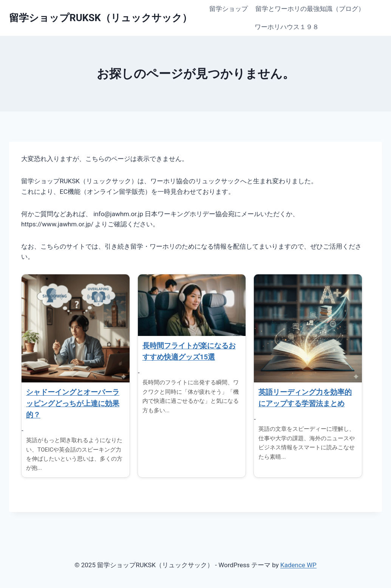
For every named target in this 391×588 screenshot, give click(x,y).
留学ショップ (229, 9)
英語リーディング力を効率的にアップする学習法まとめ (305, 398)
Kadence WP (298, 565)
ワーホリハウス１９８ (287, 27)
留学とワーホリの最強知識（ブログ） (310, 9)
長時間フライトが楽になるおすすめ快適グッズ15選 (189, 351)
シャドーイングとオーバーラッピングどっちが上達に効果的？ (73, 404)
